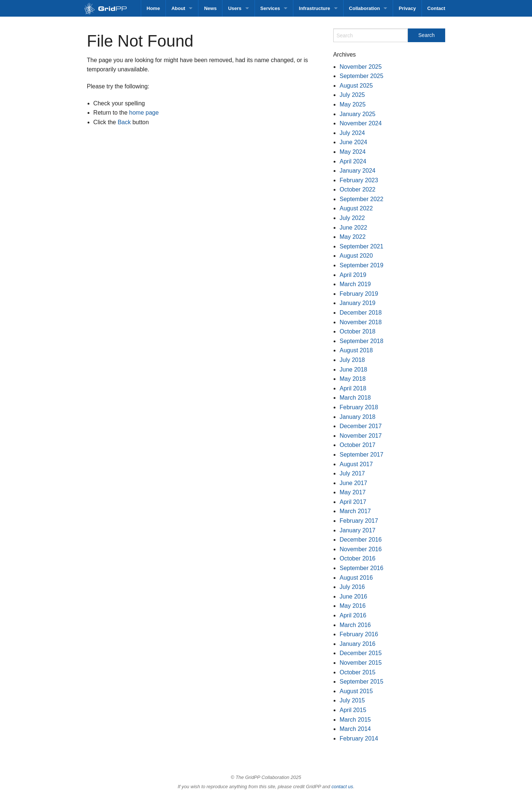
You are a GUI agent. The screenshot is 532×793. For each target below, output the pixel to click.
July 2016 (352, 587)
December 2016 (361, 540)
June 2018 (353, 370)
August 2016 (356, 578)
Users (235, 8)
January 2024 (357, 171)
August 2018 (356, 350)
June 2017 (353, 483)
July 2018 (352, 360)
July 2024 (352, 133)
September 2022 (361, 199)
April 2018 (353, 388)
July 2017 (352, 473)
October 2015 (357, 672)
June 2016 (353, 597)
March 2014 (355, 729)
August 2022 (356, 208)
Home (153, 8)
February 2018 (359, 407)
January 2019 (357, 303)
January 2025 (357, 114)
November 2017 (361, 436)
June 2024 (353, 142)
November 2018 (361, 322)
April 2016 (353, 615)
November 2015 (361, 663)
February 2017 (359, 521)
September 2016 (361, 568)
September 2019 (361, 265)
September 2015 (361, 682)
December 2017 (361, 426)
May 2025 (352, 104)
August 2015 (356, 691)
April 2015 (353, 710)
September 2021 (361, 246)
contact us (342, 787)
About (178, 8)
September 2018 (361, 341)
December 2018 (361, 313)
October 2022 (357, 189)
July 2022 (352, 218)
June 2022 (353, 228)
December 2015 (361, 653)
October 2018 (357, 331)
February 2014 (359, 738)
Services (270, 8)
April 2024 (353, 161)
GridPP (114, 9)
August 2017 (356, 464)
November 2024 (361, 123)
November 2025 (361, 67)
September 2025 (361, 76)
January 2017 (357, 530)
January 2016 (357, 644)
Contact (436, 8)
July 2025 (352, 95)
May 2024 (352, 152)
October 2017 (357, 445)
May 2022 (352, 237)
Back (124, 122)
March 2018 (355, 398)
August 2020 (356, 256)
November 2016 (361, 549)
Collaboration (365, 8)
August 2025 (356, 86)
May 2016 (352, 606)
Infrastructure (315, 8)
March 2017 (355, 511)
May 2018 (352, 379)
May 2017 (352, 492)
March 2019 (355, 284)
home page (144, 113)
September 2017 (361, 455)
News (210, 8)
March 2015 (355, 720)
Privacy (407, 8)
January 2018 (357, 417)
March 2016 (355, 625)
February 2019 (359, 294)
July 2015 (352, 700)
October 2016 (357, 558)
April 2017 (353, 502)
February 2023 (359, 180)
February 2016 (359, 634)
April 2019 (353, 275)
